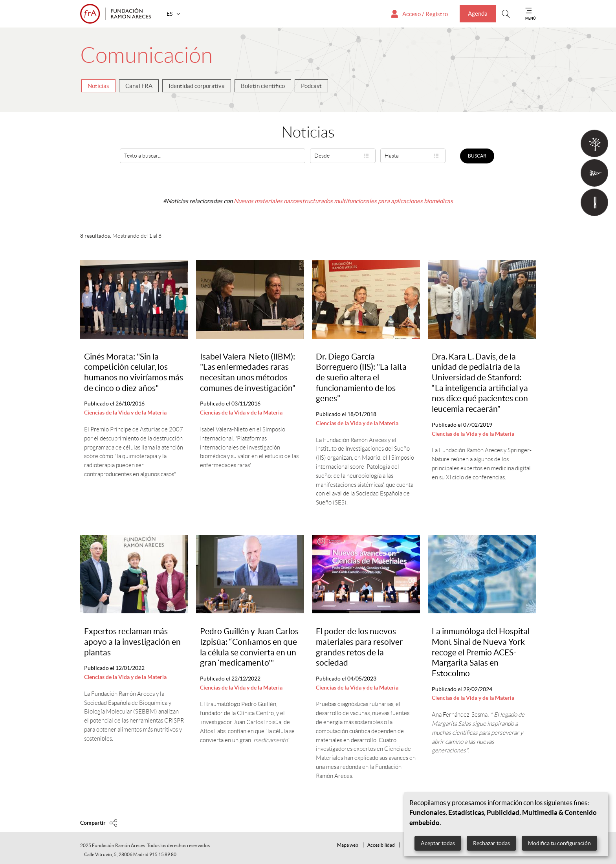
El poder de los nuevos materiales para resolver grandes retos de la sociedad (359, 647)
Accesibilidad (381, 845)
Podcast (311, 86)
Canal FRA (139, 86)
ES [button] (170, 14)
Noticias (98, 86)
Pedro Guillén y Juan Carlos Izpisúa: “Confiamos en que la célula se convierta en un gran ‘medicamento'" (249, 647)
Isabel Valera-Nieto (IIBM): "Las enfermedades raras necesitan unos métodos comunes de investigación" (248, 372)
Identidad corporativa (197, 86)
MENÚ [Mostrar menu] (531, 18)
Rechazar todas (491, 843)
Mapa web (348, 845)
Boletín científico (263, 86)
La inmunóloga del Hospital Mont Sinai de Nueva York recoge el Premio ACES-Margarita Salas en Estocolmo (481, 652)
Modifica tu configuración (559, 843)
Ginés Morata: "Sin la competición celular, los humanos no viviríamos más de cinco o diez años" (134, 372)
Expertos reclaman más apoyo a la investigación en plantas (132, 642)
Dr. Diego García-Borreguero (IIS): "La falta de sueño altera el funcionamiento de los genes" (361, 378)
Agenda (478, 14)
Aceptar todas (438, 843)
